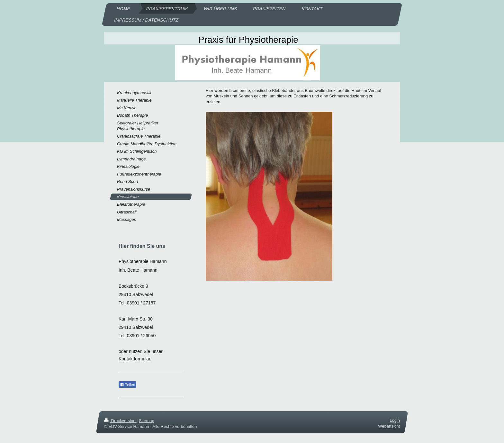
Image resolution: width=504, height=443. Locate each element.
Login (395, 420)
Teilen (127, 385)
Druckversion (120, 421)
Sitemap (147, 421)
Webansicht (389, 426)
